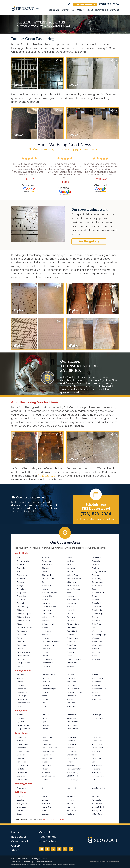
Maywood (71, 568)
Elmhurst (46, 678)
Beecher (20, 800)
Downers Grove (49, 675)
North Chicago (73, 772)
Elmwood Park (23, 656)
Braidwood (22, 807)
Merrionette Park (74, 579)
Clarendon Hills (23, 703)
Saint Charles (73, 729)
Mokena (70, 800)
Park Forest (72, 649)
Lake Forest (72, 737)
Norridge (71, 596)
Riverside (96, 565)
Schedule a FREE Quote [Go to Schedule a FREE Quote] (85, 4)
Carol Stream (23, 699)
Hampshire (72, 715)
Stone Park (96, 603)
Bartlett (20, 572)
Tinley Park (96, 624)
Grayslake (21, 776)
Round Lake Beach (100, 748)
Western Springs (99, 635)
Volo (94, 762)
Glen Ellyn (46, 685)
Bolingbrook (22, 803)
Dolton (20, 649)
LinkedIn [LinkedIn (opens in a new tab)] (65, 849)
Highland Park (48, 751)
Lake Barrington (49, 776)
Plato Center (72, 725)
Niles (69, 593)
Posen (69, 656)
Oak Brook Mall (73, 689)
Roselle (70, 699)
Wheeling (96, 638)
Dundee (45, 715)
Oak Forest (71, 614)
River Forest (72, 666)
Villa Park (71, 703)
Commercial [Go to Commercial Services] (69, 10)
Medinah (71, 675)
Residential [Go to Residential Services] (54, 10)
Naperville (71, 678)
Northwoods (72, 682)
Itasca (45, 696)
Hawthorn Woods (49, 748)
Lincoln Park (47, 659)
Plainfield (96, 796)
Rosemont (96, 575)
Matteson (71, 565)
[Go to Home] (28, 8)
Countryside (22, 631)
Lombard (46, 706)
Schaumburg (97, 582)
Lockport (46, 814)
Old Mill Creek (73, 776)
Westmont (96, 682)
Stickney (95, 600)
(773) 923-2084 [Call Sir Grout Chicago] (109, 4)
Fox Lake (21, 769)
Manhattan (72, 796)
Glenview (46, 572)
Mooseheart (72, 718)
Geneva (45, 725)
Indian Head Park (49, 617)
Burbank (21, 603)
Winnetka (96, 652)
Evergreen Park (23, 663)
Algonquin (21, 788)
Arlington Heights (24, 561)
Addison (20, 675)
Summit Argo (97, 614)
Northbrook (72, 603)
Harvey (45, 589)
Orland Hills (72, 628)
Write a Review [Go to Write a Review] (69, 4)
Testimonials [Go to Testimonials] (101, 10)
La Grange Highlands (51, 642)
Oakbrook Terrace (75, 692)
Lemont (45, 656)
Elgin (44, 722)
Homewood (47, 614)
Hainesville (46, 744)
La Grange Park (49, 645)
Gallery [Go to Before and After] (81, 10)
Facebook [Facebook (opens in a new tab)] (47, 849)
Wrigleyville (97, 659)
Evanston (21, 659)
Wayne (95, 675)
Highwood (46, 755)
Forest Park (47, 558)
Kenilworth (46, 631)
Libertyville (71, 748)
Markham (71, 561)
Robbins (95, 568)
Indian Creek (47, 758)
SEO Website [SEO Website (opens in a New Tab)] (94, 862)
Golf (44, 582)
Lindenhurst (72, 755)
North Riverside (73, 600)
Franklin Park (47, 565)
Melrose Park (72, 575)
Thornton (96, 621)
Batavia (20, 685)
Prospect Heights (74, 659)
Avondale (21, 565)
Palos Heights (73, 638)
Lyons (69, 558)
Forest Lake (22, 762)
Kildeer (45, 635)
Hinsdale (46, 692)
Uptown (95, 628)
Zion (94, 779)
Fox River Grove (73, 788)
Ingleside (46, 762)
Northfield (71, 607)
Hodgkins (46, 603)
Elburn (45, 718)
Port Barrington (73, 779)
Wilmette (96, 649)
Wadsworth (97, 765)
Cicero (20, 624)
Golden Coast (48, 579)
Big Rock (21, 722)
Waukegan (97, 772)
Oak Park (71, 621)
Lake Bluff (46, 779)
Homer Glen (47, 807)
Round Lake (97, 744)
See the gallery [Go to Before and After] (89, 241)
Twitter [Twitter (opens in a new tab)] (53, 849)
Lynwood (46, 666)
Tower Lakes (97, 755)
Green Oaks (47, 737)
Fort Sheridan (23, 765)
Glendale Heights (49, 689)
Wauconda (97, 769)
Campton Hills (23, 725)
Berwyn (20, 586)
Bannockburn (23, 744)
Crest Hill (21, 814)
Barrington (22, 568)
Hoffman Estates (49, 607)
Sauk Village (97, 579)
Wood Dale (97, 696)
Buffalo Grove (23, 751)
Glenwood (46, 575)
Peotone (70, 814)
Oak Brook (71, 685)
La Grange (47, 638)
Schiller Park (97, 586)
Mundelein (71, 765)
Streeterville (97, 610)
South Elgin (96, 715)
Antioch (20, 741)
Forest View (47, 561)
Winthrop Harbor (99, 776)
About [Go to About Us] (90, 10)
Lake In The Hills (98, 788)
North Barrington (74, 769)
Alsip (19, 558)
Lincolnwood (47, 663)
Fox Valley (46, 682)
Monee (70, 803)
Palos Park (71, 645)
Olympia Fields (73, 624)
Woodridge (97, 699)
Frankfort (46, 803)
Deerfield (21, 758)
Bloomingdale (23, 692)
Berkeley (21, 582)
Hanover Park (48, 586)
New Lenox (71, 810)
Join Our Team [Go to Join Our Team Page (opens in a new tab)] (49, 841)
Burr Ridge (21, 696)
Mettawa (71, 762)
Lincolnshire (72, 751)
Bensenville (22, 689)
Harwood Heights (49, 593)
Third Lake (96, 751)
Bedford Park (23, 575)
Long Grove (72, 758)
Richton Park (72, 663)
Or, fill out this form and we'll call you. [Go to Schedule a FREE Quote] (96, 519)
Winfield (95, 692)
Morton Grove (73, 586)
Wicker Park (97, 642)
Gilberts (45, 729)
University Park (98, 807)
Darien (20, 706)
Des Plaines (22, 645)
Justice (45, 628)
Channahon (22, 810)
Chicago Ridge (23, 617)
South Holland (98, 593)
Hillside (45, 600)
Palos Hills (71, 642)
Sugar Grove (97, 718)
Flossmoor (21, 666)
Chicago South (23, 621)
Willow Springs (98, 645)
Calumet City (23, 607)
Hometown (47, 610)
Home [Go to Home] (15, 832)
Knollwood (46, 772)
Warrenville (72, 706)
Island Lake (47, 765)
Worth (94, 656)
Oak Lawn (71, 617)
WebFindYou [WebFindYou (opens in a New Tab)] (114, 862)
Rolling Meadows (99, 572)
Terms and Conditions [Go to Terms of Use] (44, 862)
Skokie (94, 589)
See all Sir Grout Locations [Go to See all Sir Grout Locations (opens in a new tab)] (53, 819)
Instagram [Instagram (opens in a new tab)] (41, 849)
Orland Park (72, 631)
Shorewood (97, 803)
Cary (44, 788)
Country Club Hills (24, 628)
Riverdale (96, 561)
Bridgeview (22, 593)
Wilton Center (98, 814)
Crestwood (22, 635)
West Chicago (98, 678)
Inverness (46, 621)
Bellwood (21, 579)
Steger (95, 596)
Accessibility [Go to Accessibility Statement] (16, 862)
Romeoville (96, 800)
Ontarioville (72, 696)
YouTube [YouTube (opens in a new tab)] (59, 849)
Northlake (71, 610)
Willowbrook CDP (99, 689)
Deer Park (21, 642)
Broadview (22, 596)
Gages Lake (22, 772)
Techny (95, 617)
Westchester (97, 631)
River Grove (97, 558)
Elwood (45, 800)
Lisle (44, 703)
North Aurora (72, 722)
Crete (19, 638)
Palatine (70, 635)
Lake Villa (71, 741)
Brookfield (21, 600)
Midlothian (71, 582)
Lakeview (46, 649)
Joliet (44, 810)
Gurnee (45, 741)
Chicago (21, 610)
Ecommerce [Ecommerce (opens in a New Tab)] (104, 862)
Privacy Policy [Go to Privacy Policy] (28, 862)
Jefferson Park (48, 624)
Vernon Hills (97, 758)
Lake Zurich (72, 744)
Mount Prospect (74, 589)
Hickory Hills (47, 596)
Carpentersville (23, 729)
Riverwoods (97, 741)
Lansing (45, 652)
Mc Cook (71, 572)
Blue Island (22, 589)
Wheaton (96, 685)
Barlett (20, 682)
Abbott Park (22, 737)
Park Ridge (71, 652)
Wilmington (97, 810)
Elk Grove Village (24, 652)
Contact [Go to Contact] (114, 10)
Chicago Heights (24, 614)
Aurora (20, 678)
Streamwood (97, 607)
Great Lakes (22, 779)
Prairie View (97, 737)
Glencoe (46, 568)
